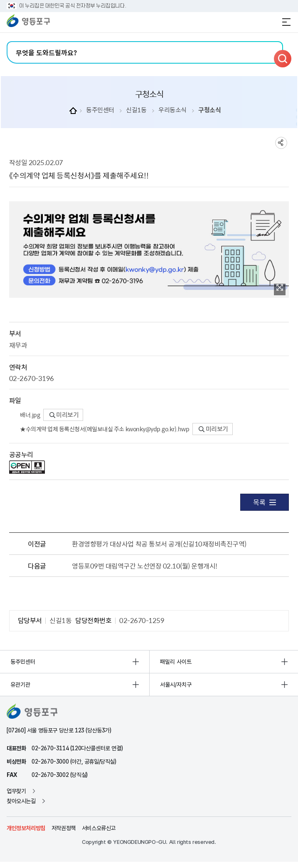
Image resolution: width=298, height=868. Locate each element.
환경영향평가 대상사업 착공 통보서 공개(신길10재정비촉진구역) (159, 544)
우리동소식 (172, 110)
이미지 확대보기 (280, 287)
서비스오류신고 (99, 828)
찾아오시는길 (21, 801)
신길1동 (136, 110)
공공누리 (21, 454)
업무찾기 (16, 791)
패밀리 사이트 (176, 662)
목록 (265, 502)
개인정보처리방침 (26, 828)
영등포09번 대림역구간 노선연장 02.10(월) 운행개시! (145, 566)
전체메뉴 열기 (286, 22)
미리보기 (64, 415)
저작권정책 (64, 828)
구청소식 (209, 110)
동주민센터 (100, 110)
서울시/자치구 (176, 685)
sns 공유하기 (281, 143)
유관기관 (20, 685)
